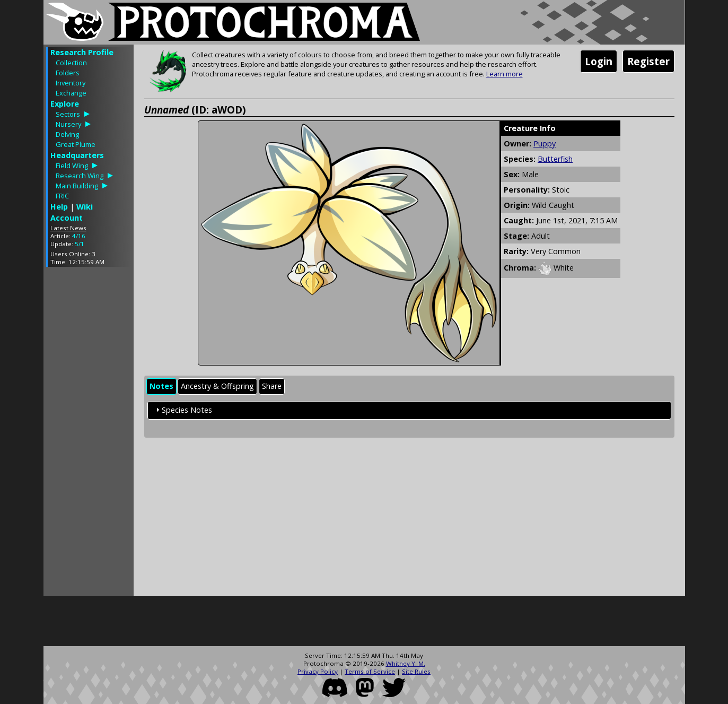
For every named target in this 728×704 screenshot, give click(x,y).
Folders (68, 73)
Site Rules (416, 671)
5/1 (80, 244)
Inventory (71, 83)
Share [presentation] (272, 386)
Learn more (505, 74)
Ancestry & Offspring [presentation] (217, 386)
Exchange (71, 93)
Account (67, 218)
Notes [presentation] (161, 386)
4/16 (79, 236)
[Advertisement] (89, 434)
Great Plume (76, 144)
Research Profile (82, 52)
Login (599, 61)
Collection (71, 63)
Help (59, 207)
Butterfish (555, 159)
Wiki (85, 207)
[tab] (161, 386)
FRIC (62, 196)
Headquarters (77, 155)
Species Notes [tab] (183, 410)
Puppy (545, 144)
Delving (67, 134)
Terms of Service (370, 671)
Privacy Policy (318, 671)
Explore (65, 104)
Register (648, 61)
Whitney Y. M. (406, 663)
